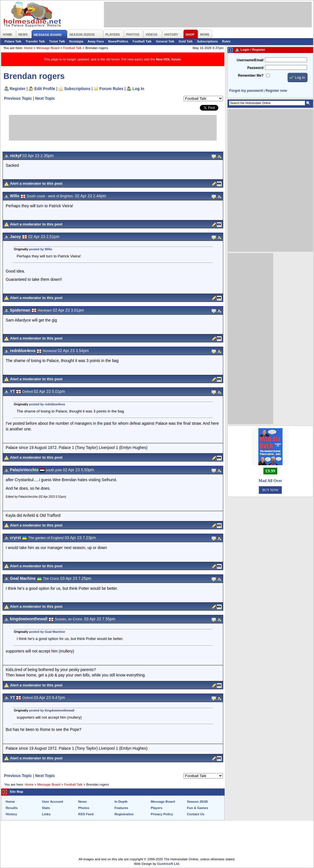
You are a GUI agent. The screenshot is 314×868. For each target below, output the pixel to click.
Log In (138, 89)
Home (28, 48)
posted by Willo (41, 249)
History (11, 814)
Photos (84, 808)
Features (121, 808)
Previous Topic (18, 98)
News (82, 802)
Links (46, 814)
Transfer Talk (35, 41)
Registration (124, 814)
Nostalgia (76, 41)
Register (18, 89)
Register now (276, 91)
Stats (46, 808)
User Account (53, 802)
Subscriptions (207, 41)
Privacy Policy (162, 814)
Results (12, 808)
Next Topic (45, 98)
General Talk (165, 41)
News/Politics (118, 41)
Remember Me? (251, 76)
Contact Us (196, 814)
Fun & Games (198, 808)
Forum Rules (111, 89)
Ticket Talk (57, 41)
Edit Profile (45, 89)
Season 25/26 (197, 802)
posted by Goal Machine (47, 632)
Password (255, 68)
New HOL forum (168, 59)
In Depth (121, 802)
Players (157, 808)
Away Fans (96, 41)
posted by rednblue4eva (47, 404)
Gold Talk (186, 41)
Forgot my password (246, 91)
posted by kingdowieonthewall (52, 710)
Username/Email (250, 60)
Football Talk (142, 41)
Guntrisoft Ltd (168, 864)
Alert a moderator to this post (36, 183)
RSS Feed (86, 814)
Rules (226, 41)
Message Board (48, 48)
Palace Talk (13, 41)
